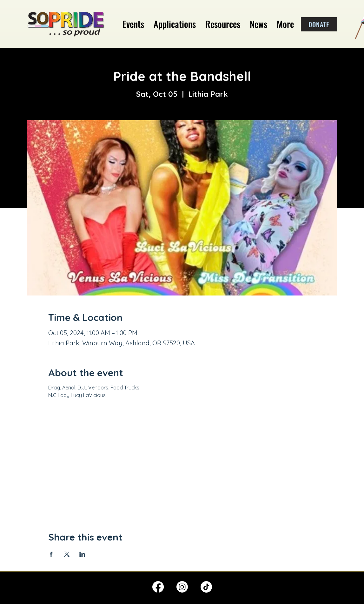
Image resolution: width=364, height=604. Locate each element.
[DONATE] (319, 24)
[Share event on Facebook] (51, 554)
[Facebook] (158, 587)
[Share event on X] (67, 554)
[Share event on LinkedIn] (82, 554)
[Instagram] (182, 587)
